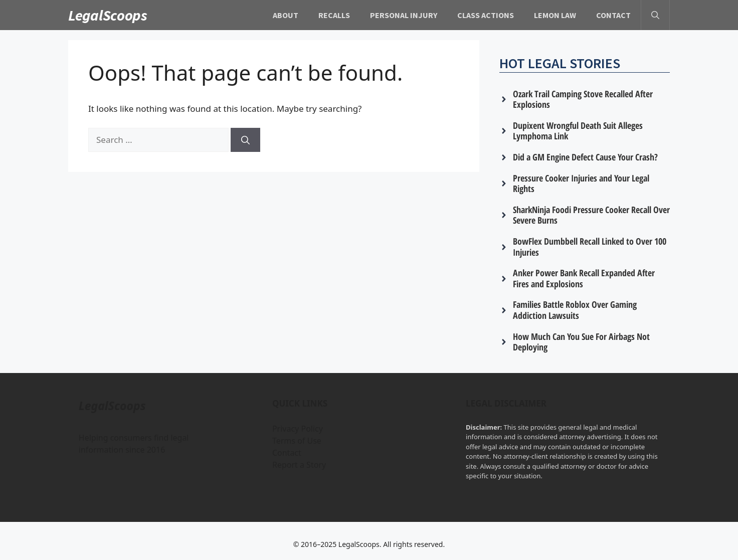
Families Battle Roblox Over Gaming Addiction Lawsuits (575, 310)
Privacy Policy (298, 429)
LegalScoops (108, 15)
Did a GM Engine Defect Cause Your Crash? (585, 157)
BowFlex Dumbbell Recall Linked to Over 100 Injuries (590, 247)
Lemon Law (555, 15)
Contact (613, 15)
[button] (655, 15)
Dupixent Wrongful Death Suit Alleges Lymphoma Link (578, 131)
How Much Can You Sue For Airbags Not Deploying (581, 342)
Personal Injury (404, 15)
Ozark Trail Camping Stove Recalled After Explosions (583, 99)
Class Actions (486, 15)
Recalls (334, 15)
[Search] (245, 140)
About (286, 15)
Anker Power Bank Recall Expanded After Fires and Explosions (584, 278)
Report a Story (299, 465)
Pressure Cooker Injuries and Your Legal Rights (581, 183)
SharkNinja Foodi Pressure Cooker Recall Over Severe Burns (591, 215)
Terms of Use (297, 441)
